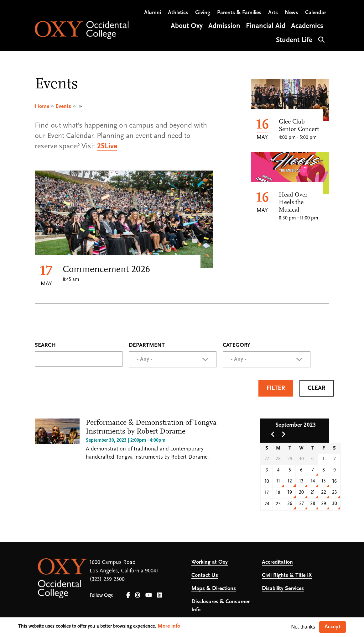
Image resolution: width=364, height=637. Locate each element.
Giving (203, 13)
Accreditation (277, 562)
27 (302, 504)
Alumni (153, 13)
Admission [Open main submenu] (224, 26)
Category (237, 345)
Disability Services (283, 589)
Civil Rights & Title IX (287, 575)
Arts (273, 13)
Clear (317, 388)
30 (335, 504)
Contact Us (205, 575)
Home (42, 106)
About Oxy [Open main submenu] (187, 26)
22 (324, 492)
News (291, 13)
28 (313, 504)
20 (301, 492)
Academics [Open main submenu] (307, 26)
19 (290, 492)
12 (290, 481)
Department (147, 345)
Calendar (316, 13)
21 (313, 492)
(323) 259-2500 (107, 579)
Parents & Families (239, 13)
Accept (333, 627)
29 (324, 504)
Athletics (178, 13)
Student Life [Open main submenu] (294, 40)
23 (335, 492)
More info (169, 626)
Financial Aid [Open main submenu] (266, 26)
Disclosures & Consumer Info (221, 606)
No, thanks (303, 627)
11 (278, 481)
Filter (276, 388)
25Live (107, 146)
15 (324, 481)
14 (313, 481)
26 (290, 504)
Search (321, 39)
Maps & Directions (214, 589)
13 (301, 481)
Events (63, 106)
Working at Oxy (210, 562)
